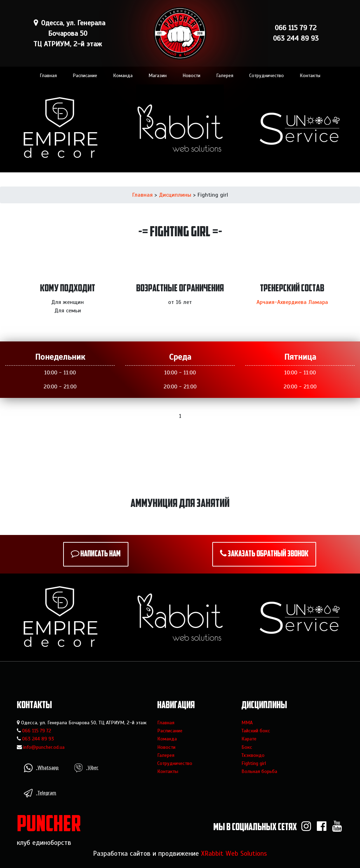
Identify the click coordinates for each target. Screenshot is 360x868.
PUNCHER (49, 826)
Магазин (158, 76)
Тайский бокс (256, 731)
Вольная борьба (259, 771)
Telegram (40, 793)
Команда (123, 76)
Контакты (310, 76)
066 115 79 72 (37, 731)
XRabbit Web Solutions (234, 854)
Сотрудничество (266, 76)
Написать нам (101, 554)
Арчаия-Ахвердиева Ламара (292, 302)
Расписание (85, 76)
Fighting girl (254, 763)
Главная (48, 76)
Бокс (247, 747)
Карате (249, 739)
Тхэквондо (253, 755)
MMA (247, 723)
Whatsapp (41, 768)
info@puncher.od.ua (44, 747)
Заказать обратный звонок (268, 554)
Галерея (225, 76)
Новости (191, 76)
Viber (86, 768)
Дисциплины (175, 195)
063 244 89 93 (38, 739)
